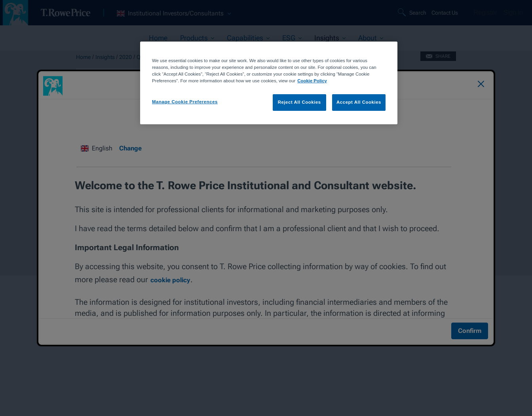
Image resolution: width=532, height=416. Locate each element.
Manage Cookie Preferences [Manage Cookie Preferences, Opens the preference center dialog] (185, 102)
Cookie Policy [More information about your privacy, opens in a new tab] (312, 81)
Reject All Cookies (299, 102)
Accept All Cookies (359, 102)
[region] (269, 83)
